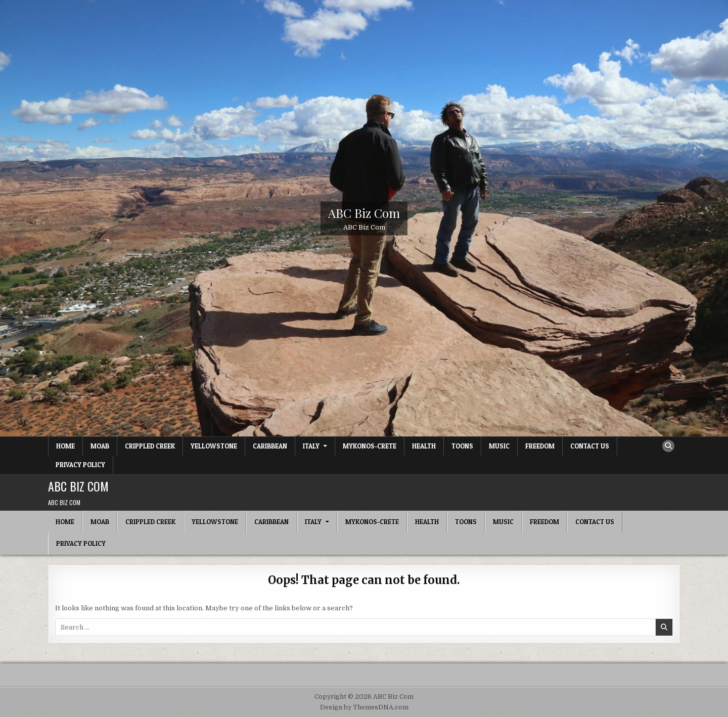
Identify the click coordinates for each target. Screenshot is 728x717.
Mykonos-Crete (370, 446)
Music (499, 446)
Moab (100, 446)
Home (65, 446)
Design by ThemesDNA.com (364, 707)
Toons (462, 446)
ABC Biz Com (364, 212)
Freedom (540, 446)
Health (424, 446)
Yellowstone (214, 446)
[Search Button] (668, 446)
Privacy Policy (80, 465)
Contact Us (590, 446)
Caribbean (270, 446)
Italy (311, 446)
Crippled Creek (150, 446)
